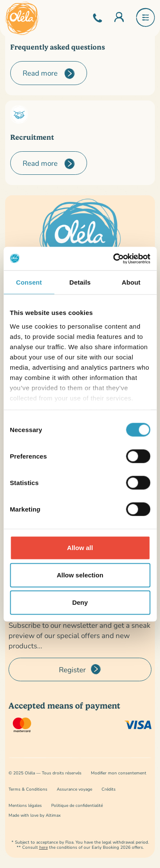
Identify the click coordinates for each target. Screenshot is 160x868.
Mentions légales (25, 805)
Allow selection (80, 575)
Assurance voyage (74, 789)
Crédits (109, 789)
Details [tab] (80, 282)
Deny (80, 602)
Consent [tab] (29, 282)
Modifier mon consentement (119, 773)
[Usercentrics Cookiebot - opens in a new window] (114, 259)
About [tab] (131, 282)
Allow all (80, 548)
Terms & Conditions (28, 789)
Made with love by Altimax (35, 815)
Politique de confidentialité (77, 805)
